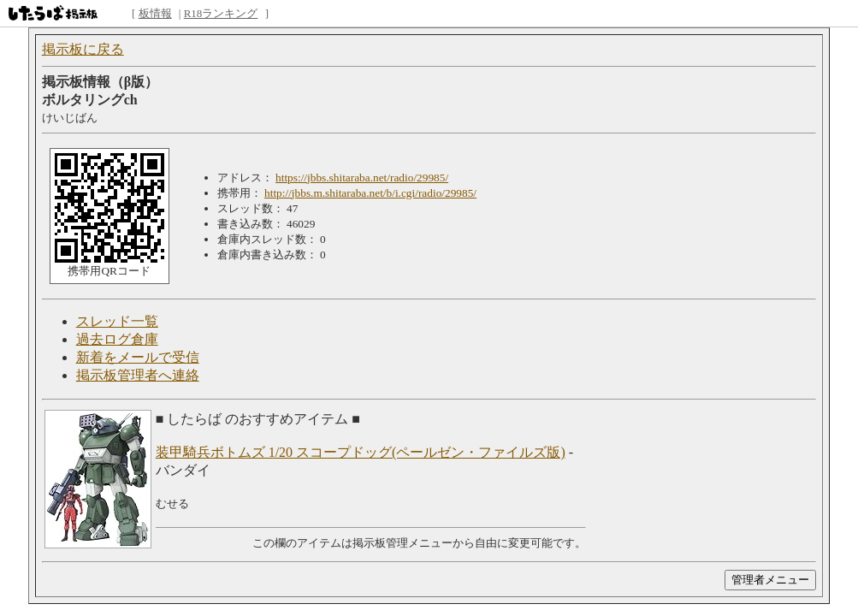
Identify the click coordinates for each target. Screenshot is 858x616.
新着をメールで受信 (138, 357)
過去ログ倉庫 (117, 339)
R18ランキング (221, 13)
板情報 (155, 13)
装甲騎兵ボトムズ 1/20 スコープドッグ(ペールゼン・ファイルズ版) (361, 452)
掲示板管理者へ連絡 (138, 375)
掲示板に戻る (83, 49)
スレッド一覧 (117, 321)
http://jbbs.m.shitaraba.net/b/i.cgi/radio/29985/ (370, 193)
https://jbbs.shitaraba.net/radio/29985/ (362, 178)
